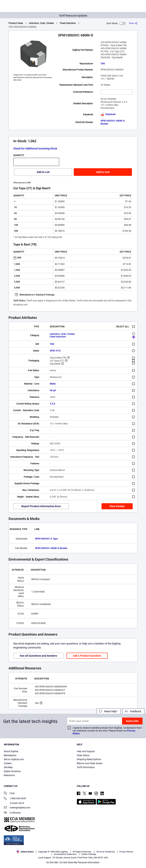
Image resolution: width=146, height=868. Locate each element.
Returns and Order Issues (90, 763)
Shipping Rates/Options (89, 759)
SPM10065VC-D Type (46, 539)
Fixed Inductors (68, 23)
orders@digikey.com (17, 808)
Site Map (8, 767)
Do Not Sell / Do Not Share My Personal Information (73, 862)
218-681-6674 (14, 803)
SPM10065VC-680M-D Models (51, 548)
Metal (53, 384)
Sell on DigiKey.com (14, 759)
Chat (9, 794)
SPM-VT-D (55, 351)
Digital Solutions (12, 771)
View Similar (117, 506)
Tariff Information (86, 767)
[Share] (133, 23)
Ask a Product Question (87, 656)
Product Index (16, 23)
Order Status (83, 755)
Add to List (43, 172)
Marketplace (10, 755)
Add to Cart (103, 172)
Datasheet (108, 114)
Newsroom (9, 775)
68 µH (53, 390)
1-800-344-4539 (15, 799)
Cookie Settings (89, 854)
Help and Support (86, 751)
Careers (8, 763)
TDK (103, 64)
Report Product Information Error (41, 506)
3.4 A (52, 404)
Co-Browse (12, 813)
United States (25, 852)
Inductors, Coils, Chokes (41, 23)
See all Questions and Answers (38, 656)
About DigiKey (11, 751)
